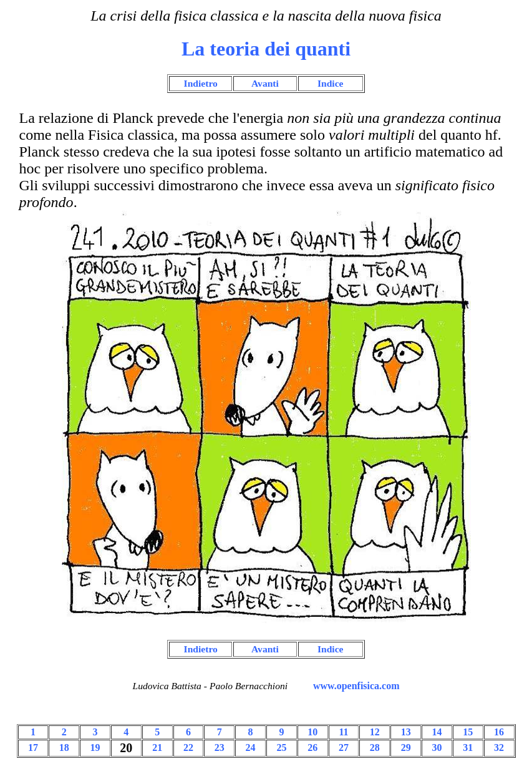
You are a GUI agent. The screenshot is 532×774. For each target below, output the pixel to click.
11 (343, 732)
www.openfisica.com (356, 686)
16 (499, 732)
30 (437, 747)
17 (33, 747)
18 (64, 747)
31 (468, 747)
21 (157, 747)
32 (499, 747)
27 (344, 747)
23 (220, 747)
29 (406, 747)
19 (95, 747)
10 (312, 732)
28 (375, 747)
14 (437, 732)
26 (312, 747)
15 (468, 732)
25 (281, 747)
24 (251, 747)
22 (188, 747)
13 (406, 732)
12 (375, 732)
